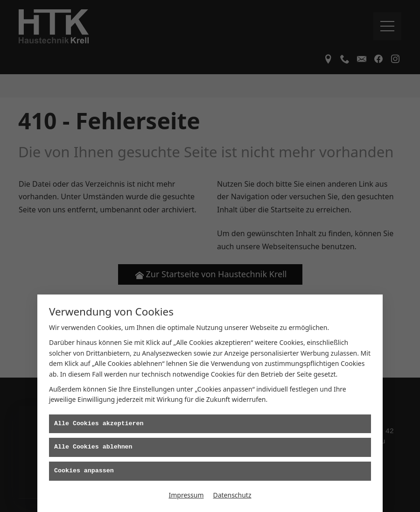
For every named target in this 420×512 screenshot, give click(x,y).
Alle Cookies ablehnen (93, 447)
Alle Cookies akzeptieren (99, 424)
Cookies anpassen (84, 471)
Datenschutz (232, 495)
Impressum (186, 495)
